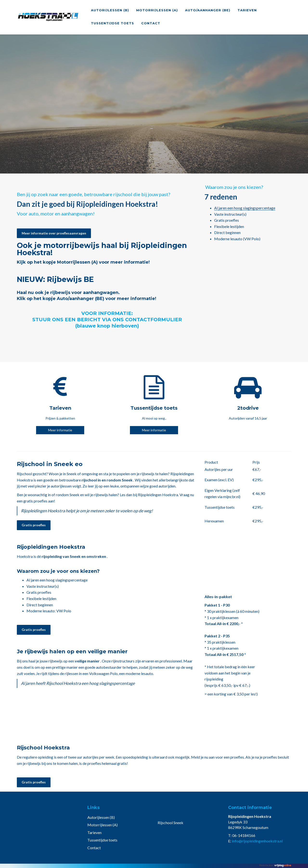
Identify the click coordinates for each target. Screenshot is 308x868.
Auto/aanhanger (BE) (208, 10)
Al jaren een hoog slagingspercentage (245, 208)
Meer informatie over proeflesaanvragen (54, 233)
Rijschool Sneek (170, 823)
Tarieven (247, 10)
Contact (151, 23)
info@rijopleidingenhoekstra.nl (257, 841)
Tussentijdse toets (112, 23)
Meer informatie (60, 430)
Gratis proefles (34, 525)
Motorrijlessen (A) (157, 10)
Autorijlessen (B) (110, 10)
